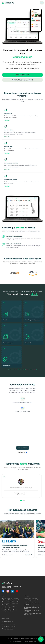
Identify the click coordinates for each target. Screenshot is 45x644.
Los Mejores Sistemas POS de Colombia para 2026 (9, 610)
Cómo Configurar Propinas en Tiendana (31, 611)
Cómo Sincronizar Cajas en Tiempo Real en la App (33, 614)
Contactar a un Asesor (22, 80)
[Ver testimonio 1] (21, 501)
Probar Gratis (22, 75)
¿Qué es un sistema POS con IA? (10, 602)
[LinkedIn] (12, 591)
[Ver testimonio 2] (23, 501)
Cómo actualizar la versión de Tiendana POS (32, 604)
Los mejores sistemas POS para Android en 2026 (10, 607)
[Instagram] (8, 591)
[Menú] (42, 3)
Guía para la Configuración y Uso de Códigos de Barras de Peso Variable (32, 607)
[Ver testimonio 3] (25, 501)
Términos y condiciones (15, 641)
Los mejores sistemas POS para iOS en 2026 (10, 604)
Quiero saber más (23, 448)
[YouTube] (17, 591)
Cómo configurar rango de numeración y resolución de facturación (31, 600)
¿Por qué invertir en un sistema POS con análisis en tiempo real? (10, 599)
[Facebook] (3, 591)
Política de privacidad (30, 641)
